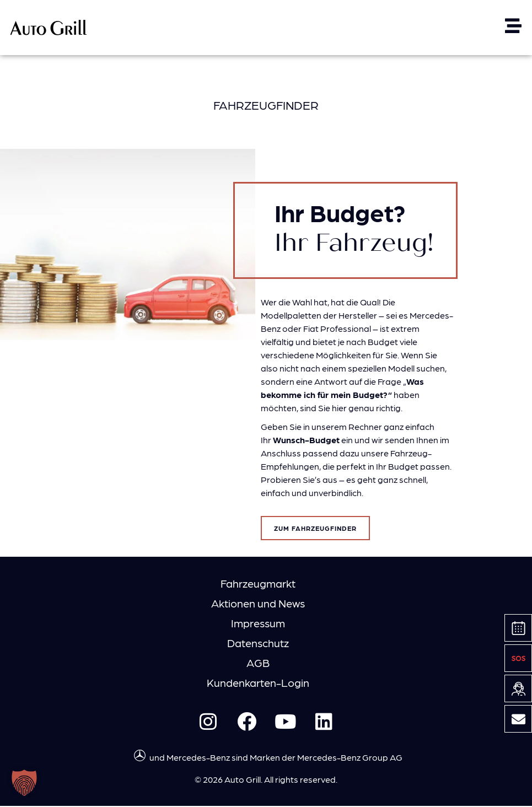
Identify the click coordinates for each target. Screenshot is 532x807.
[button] (24, 783)
